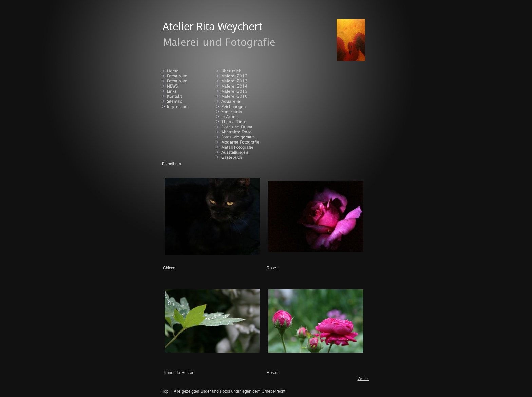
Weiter (363, 379)
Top (165, 391)
